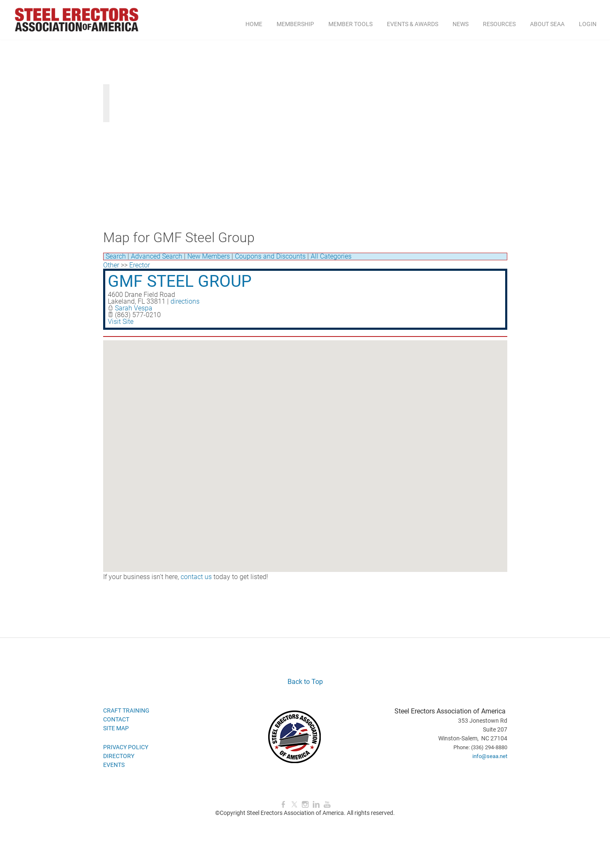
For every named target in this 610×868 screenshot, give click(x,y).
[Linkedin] (316, 805)
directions (185, 301)
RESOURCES (499, 24)
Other (111, 265)
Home (254, 24)
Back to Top (305, 682)
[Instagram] (305, 805)
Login (588, 24)
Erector (140, 265)
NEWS (461, 24)
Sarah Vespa (134, 308)
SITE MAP (116, 728)
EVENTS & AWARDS (413, 24)
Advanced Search (157, 256)
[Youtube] (327, 805)
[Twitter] (294, 805)
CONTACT (116, 719)
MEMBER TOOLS (350, 24)
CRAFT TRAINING (126, 710)
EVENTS (114, 765)
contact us (196, 577)
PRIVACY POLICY (126, 747)
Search (116, 256)
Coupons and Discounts (270, 256)
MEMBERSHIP (295, 24)
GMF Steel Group (180, 281)
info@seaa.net (490, 756)
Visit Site (121, 322)
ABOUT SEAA (547, 24)
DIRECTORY (119, 756)
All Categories (331, 256)
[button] (305, 448)
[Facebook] (283, 805)
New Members (209, 256)
